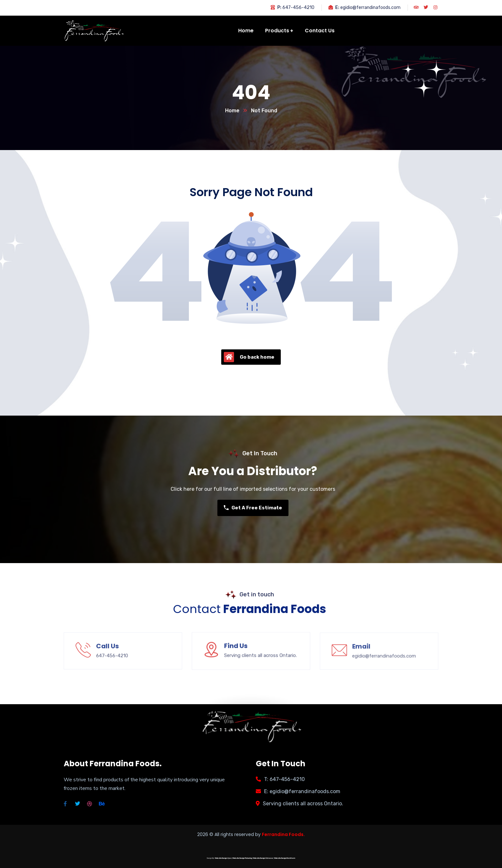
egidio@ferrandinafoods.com (370, 8)
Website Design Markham (285, 858)
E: (337, 8)
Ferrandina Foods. (283, 834)
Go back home (249, 357)
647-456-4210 (298, 8)
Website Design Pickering (242, 858)
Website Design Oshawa (263, 858)
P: (279, 8)
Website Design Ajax (223, 858)
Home (232, 111)
